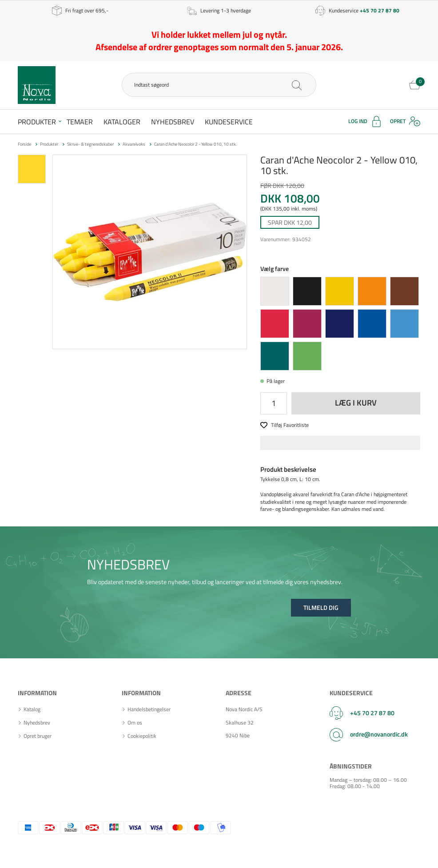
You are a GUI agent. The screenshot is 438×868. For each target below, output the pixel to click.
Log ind (358, 121)
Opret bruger (38, 736)
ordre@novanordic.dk (379, 734)
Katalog (32, 709)
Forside (24, 144)
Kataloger (122, 122)
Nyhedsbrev (173, 122)
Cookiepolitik (142, 736)
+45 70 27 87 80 (372, 713)
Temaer (80, 122)
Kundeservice (229, 122)
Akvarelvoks (134, 144)
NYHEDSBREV (128, 564)
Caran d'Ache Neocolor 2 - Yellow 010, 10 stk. (195, 144)
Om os (135, 723)
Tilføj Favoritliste (290, 425)
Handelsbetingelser (149, 709)
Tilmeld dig (321, 607)
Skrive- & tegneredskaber (90, 144)
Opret (398, 121)
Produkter (37, 122)
